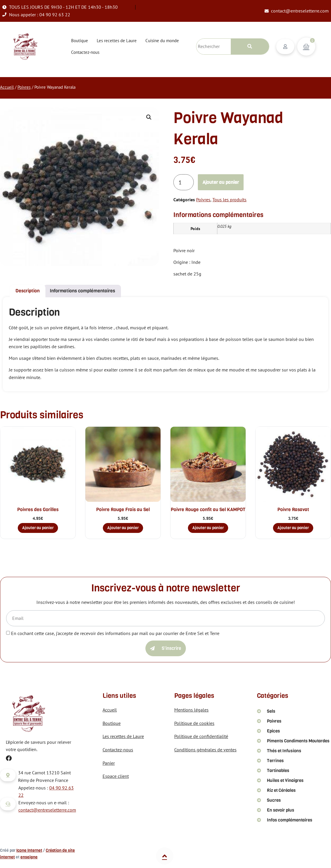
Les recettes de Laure (117, 41)
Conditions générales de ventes (205, 750)
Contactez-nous (85, 52)
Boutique (80, 41)
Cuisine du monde (162, 41)
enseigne (29, 857)
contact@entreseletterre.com (47, 810)
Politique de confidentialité (201, 736)
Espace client (116, 776)
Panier (109, 763)
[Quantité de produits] (184, 182)
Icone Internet (29, 850)
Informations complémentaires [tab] (82, 291)
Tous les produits (229, 200)
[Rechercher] (250, 47)
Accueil (7, 87)
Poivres (24, 87)
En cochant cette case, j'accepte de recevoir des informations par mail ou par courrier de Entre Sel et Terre (115, 633)
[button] (149, 117)
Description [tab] (28, 291)
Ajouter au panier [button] (38, 528)
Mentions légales (191, 710)
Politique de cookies (194, 723)
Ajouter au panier (221, 182)
